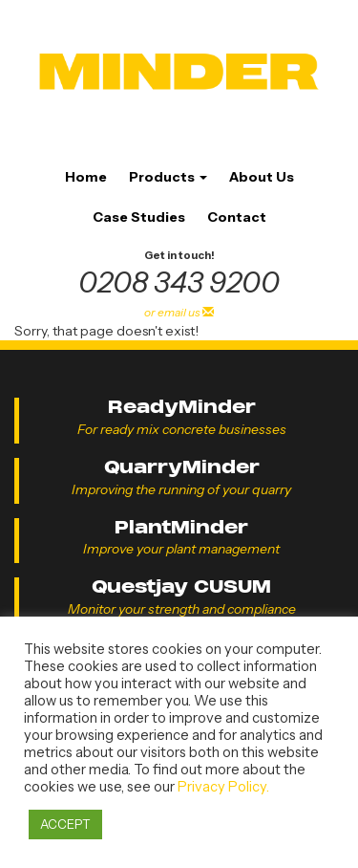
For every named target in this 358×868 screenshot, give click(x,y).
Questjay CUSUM (181, 586)
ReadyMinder (182, 407)
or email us (179, 312)
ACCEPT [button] (65, 824)
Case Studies (139, 217)
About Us (262, 177)
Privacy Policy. (223, 787)
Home (86, 177)
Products (168, 177)
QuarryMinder (182, 467)
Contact (237, 217)
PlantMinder (181, 527)
